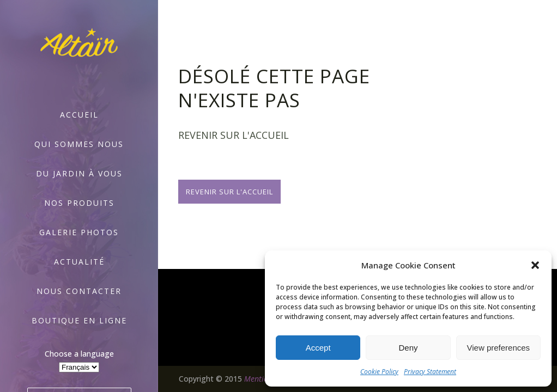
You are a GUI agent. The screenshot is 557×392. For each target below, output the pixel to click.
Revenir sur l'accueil (229, 192)
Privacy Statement (430, 372)
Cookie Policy (379, 372)
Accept (318, 348)
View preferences (499, 348)
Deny (408, 348)
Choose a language (79, 354)
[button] (535, 265)
